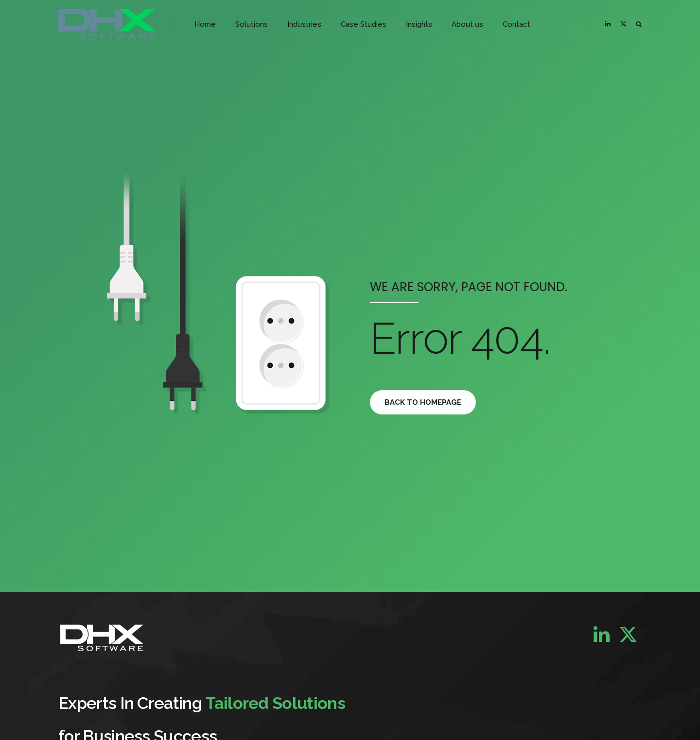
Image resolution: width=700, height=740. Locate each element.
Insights (419, 24)
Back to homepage (429, 402)
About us (467, 24)
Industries (304, 24)
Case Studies (364, 24)
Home (205, 24)
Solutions (252, 24)
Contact (516, 24)
